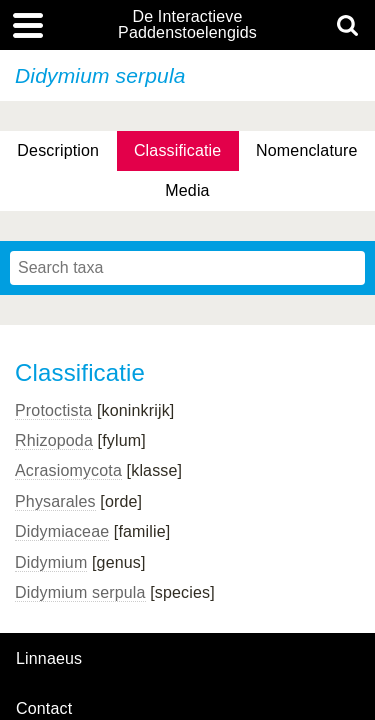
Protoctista (53, 410)
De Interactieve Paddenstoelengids (187, 25)
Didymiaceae (62, 531)
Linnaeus (49, 659)
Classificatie (177, 150)
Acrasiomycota (68, 470)
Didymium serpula (80, 592)
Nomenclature (307, 150)
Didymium (51, 562)
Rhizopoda (54, 440)
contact (44, 708)
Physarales (55, 501)
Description (58, 150)
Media (187, 190)
